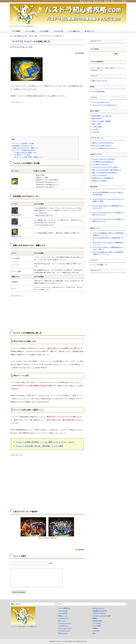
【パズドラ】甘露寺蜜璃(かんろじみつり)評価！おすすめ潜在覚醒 (108, 193)
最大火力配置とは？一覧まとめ (102, 116)
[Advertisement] (47, 118)
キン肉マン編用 (97, 127)
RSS (125, 1)
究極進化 (95, 628)
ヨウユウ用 (95, 132)
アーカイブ (93, 265)
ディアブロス (16, 226)
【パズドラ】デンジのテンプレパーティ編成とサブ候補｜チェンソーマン (108, 220)
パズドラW (96, 631)
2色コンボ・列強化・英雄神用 (101, 121)
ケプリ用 (95, 129)
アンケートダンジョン (65, 623)
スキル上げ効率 (44, 31)
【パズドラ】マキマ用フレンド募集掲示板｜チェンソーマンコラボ (108, 207)
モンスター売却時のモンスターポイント (104, 148)
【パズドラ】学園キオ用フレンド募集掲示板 (106, 238)
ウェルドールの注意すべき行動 (23, 143)
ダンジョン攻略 (30, 31)
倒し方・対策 (27, 47)
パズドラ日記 (97, 623)
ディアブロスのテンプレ (45, 225)
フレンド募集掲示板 (98, 91)
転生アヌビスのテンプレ (45, 215)
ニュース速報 (97, 626)
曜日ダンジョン (63, 633)
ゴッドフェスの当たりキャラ (101, 102)
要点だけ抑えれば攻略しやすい (26, 153)
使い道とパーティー (99, 608)
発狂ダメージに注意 (22, 155)
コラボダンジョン (64, 618)
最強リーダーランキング (100, 81)
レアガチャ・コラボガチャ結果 (102, 616)
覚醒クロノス (16, 236)
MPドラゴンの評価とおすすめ (101, 145)
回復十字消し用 (97, 118)
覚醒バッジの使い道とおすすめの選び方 (104, 172)
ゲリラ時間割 (16, 31)
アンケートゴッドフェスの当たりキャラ (104, 105)
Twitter (108, 1)
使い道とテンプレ (90, 31)
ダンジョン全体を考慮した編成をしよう (29, 157)
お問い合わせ (99, 1)
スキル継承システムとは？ (100, 164)
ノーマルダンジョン (64, 631)
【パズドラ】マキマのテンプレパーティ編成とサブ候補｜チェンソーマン (108, 213)
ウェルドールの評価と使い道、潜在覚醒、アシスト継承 (39, 446)
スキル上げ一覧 (58, 31)
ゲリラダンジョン (64, 626)
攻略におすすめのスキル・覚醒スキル (25, 148)
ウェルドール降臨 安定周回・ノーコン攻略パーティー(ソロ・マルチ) (45, 442)
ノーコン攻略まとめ (74, 31)
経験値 (95, 618)
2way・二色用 (96, 124)
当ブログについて (87, 1)
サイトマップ (117, 1)
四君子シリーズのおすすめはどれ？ (103, 143)
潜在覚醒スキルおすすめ (100, 611)
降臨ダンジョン (63, 616)
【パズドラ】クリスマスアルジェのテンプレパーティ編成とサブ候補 (108, 200)
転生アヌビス (16, 215)
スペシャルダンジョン (65, 628)
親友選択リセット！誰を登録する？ (103, 178)
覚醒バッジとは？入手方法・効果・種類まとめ (107, 170)
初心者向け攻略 (97, 621)
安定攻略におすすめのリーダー (23, 146)
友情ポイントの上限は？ (100, 181)
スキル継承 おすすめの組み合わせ (103, 162)
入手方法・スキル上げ (99, 613)
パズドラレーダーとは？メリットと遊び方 (105, 167)
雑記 (94, 633)
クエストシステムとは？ (100, 175)
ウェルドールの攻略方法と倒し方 (24, 150)
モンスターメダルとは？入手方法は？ (104, 159)
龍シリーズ (62, 621)
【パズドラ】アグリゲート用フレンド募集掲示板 (107, 242)
